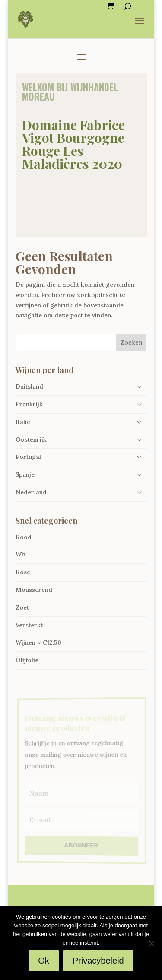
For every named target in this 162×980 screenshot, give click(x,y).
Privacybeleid (98, 961)
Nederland (31, 492)
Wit (21, 554)
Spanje (25, 474)
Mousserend (34, 590)
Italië (23, 422)
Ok (44, 961)
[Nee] (151, 943)
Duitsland (29, 386)
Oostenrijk (31, 439)
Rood (24, 537)
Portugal (28, 457)
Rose (23, 572)
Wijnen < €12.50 (38, 642)
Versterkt (29, 625)
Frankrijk (29, 404)
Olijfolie (27, 660)
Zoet (22, 607)
